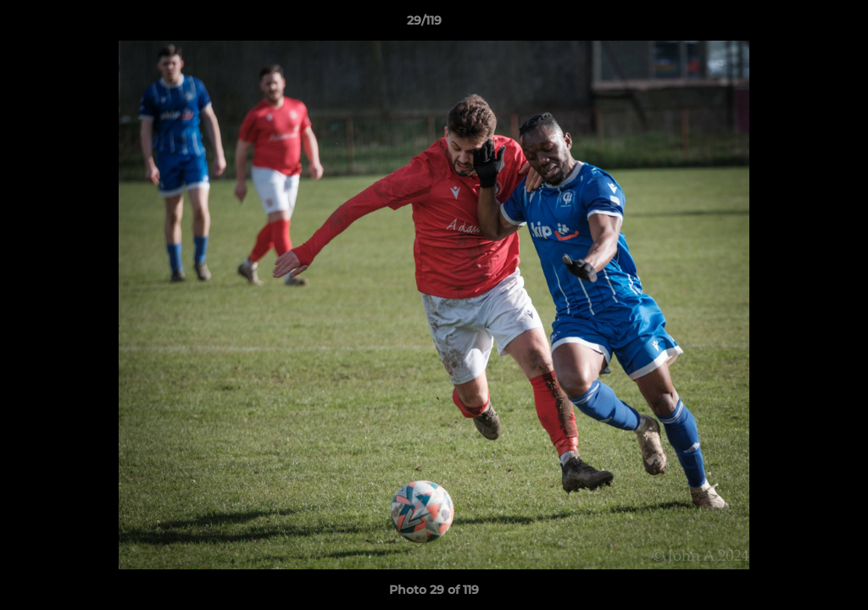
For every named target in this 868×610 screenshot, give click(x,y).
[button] (797, 25)
